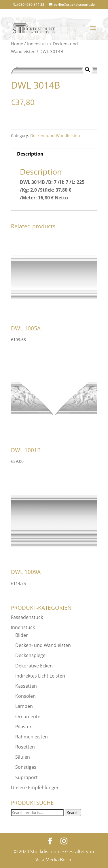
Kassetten (26, 686)
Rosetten (25, 747)
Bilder (22, 635)
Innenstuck (38, 44)
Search (73, 813)
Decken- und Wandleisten (55, 135)
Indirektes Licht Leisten (40, 676)
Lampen (24, 706)
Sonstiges (26, 767)
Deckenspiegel (31, 655)
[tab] (54, 154)
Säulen (23, 757)
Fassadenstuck (27, 617)
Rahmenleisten (32, 737)
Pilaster (23, 727)
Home (17, 44)
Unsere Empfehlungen (35, 787)
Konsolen (25, 696)
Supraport (26, 777)
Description (30, 154)
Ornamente (28, 717)
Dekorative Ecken (34, 666)
